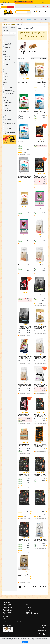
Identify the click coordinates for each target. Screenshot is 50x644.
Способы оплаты (7, 604)
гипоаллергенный (8, 46)
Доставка (17, 5)
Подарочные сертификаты (32, 614)
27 (43, 587)
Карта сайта (29, 612)
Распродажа (45, 6)
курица (6, 73)
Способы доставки (7, 607)
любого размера (8, 128)
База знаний (29, 611)
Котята (18, 19)
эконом (6, 107)
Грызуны (35, 19)
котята (6, 89)
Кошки (12, 19)
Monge (6, 61)
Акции (27, 5)
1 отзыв (40, 186)
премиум (6, 106)
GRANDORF (7, 58)
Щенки (29, 19)
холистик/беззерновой (9, 104)
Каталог (5, 19)
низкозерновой (8, 110)
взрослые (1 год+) (8, 87)
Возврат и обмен (7, 606)
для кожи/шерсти (8, 49)
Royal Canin (7, 56)
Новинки (32, 5)
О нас (36, 6)
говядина (6, 76)
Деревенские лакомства (9, 63)
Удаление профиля (7, 612)
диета (6, 109)
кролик (6, 78)
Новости (22, 5)
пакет (6, 117)
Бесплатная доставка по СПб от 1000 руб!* (24, 1)
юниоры (6, 95)
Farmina (6, 64)
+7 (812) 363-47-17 (43, 628)
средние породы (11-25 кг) (10, 123)
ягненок (6, 75)
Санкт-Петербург (7, 2)
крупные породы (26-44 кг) (10, 126)
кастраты (6, 42)
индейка (6, 72)
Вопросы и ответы (7, 611)
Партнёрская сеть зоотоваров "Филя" (12, 623)
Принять (25, 642)
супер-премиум (8, 102)
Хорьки (41, 19)
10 (40, 587)
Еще (46, 19)
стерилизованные (8, 40)
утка (5, 80)
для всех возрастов (8, 90)
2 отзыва (25, 152)
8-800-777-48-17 (44, 629)
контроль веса (7, 47)
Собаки (23, 19)
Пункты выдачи (6, 609)
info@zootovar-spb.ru (42, 631)
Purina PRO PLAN (8, 60)
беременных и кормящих (10, 93)
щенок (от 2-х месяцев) (9, 92)
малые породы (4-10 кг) (9, 122)
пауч (6, 115)
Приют (39, 5)
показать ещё (6, 52)
